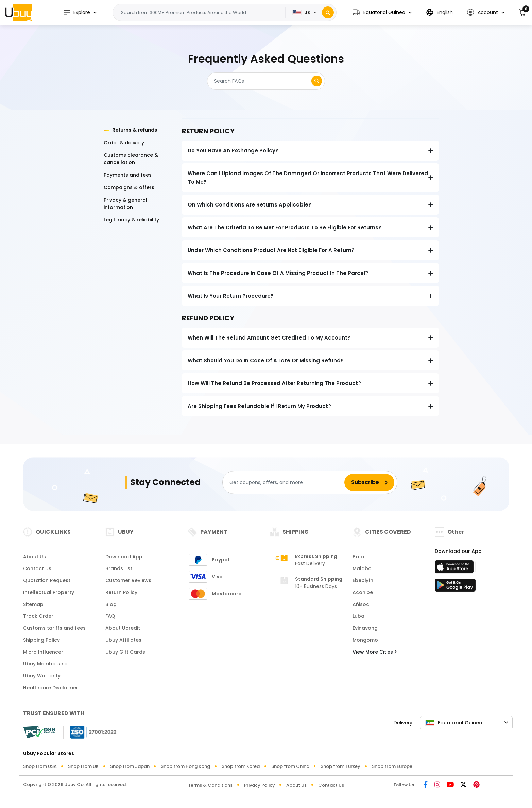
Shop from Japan (130, 766)
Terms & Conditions (210, 785)
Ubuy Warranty (42, 676)
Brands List (119, 568)
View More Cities (375, 652)
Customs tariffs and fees (54, 628)
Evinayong (365, 628)
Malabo (362, 568)
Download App (124, 557)
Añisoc (361, 604)
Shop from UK (83, 766)
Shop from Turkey (340, 766)
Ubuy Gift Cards (125, 652)
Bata (358, 557)
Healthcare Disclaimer (51, 688)
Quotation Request (47, 580)
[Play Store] (455, 587)
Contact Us (37, 568)
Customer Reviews (128, 580)
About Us (35, 557)
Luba (358, 616)
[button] (382, 12)
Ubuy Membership (45, 664)
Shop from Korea (241, 766)
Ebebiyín (363, 580)
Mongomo (365, 640)
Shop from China (290, 766)
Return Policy (121, 592)
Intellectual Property (49, 592)
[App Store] (455, 569)
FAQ (110, 616)
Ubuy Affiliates (123, 640)
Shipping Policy (41, 640)
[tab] (139, 130)
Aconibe (363, 592)
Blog (111, 604)
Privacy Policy (260, 785)
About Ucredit (123, 628)
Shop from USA (40, 766)
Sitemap (33, 604)
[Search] (328, 12)
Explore (76, 12)
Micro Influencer (43, 652)
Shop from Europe (392, 766)
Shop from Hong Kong (185, 766)
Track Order (38, 616)
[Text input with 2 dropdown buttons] (201, 13)
